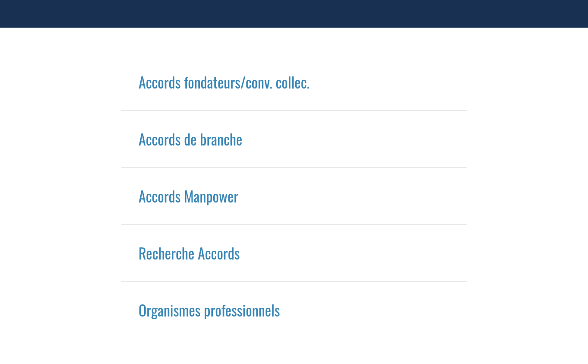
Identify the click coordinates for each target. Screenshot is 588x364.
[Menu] (14, 14)
